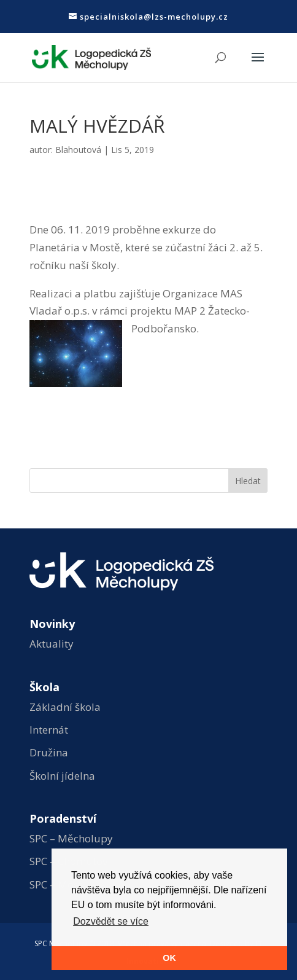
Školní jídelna (62, 776)
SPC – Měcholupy (71, 838)
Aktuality (52, 644)
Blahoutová (78, 150)
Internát (49, 730)
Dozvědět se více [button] (111, 921)
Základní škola (65, 707)
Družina (49, 752)
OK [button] (169, 958)
